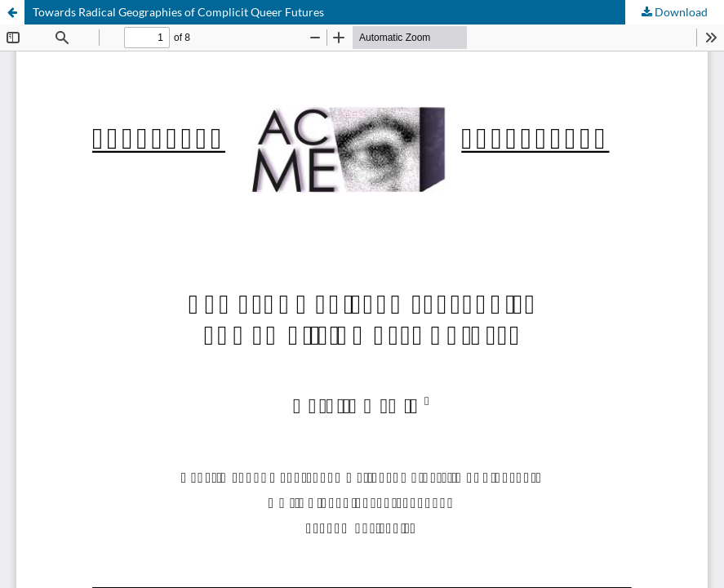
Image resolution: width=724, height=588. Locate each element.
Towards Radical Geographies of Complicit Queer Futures (178, 12)
